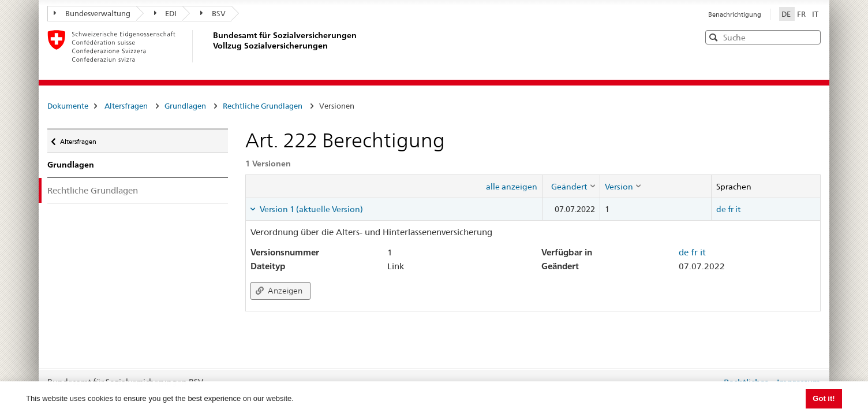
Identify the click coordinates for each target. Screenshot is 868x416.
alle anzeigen (512, 187)
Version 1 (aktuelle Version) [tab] (310, 209)
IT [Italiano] (815, 14)
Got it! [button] (824, 398)
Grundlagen (185, 106)
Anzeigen (279, 291)
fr (731, 209)
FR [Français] (802, 14)
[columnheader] (571, 186)
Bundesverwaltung (92, 13)
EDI (166, 13)
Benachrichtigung (735, 14)
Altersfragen (126, 106)
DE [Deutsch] (787, 14)
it (738, 209)
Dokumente (68, 106)
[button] (811, 37)
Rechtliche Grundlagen (263, 106)
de (721, 209)
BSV (213, 13)
